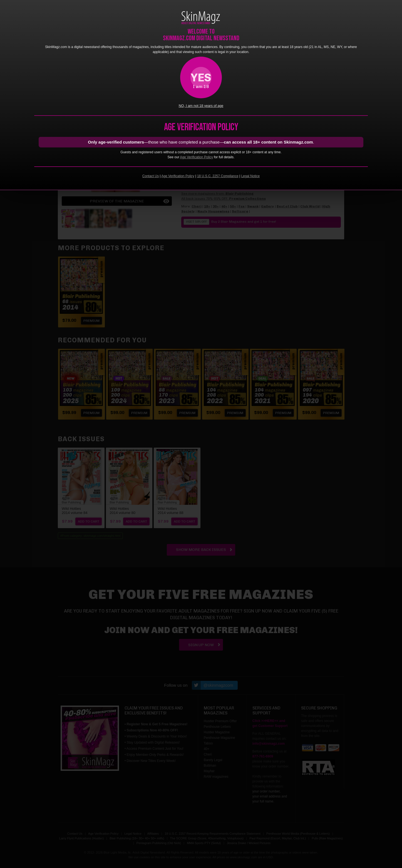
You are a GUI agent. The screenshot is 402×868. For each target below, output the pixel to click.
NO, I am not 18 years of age (201, 106)
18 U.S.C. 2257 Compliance (218, 176)
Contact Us (151, 176)
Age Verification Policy (196, 157)
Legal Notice (250, 176)
